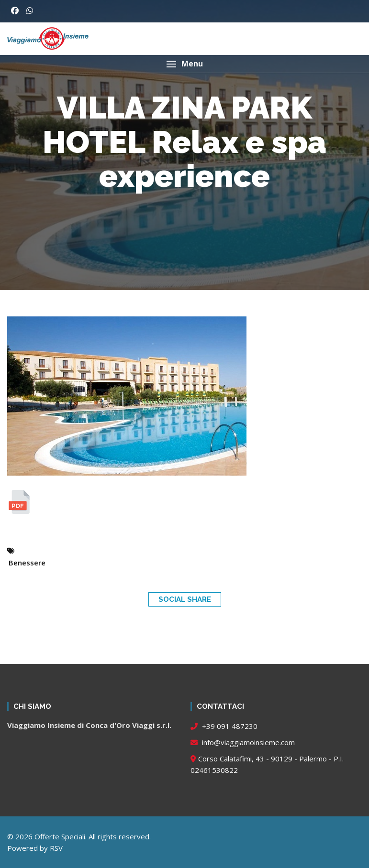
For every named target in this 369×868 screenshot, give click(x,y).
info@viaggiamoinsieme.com (243, 742)
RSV (56, 848)
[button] (184, 64)
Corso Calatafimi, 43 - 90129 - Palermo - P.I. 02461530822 (267, 764)
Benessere (27, 563)
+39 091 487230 (224, 726)
